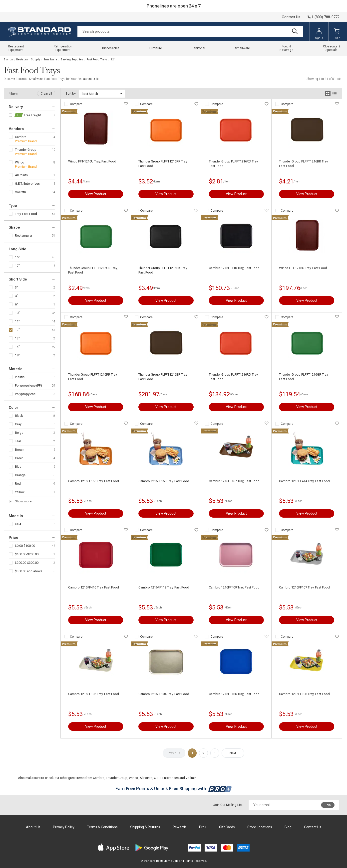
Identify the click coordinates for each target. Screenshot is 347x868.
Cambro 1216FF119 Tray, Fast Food (164, 587)
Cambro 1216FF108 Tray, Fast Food (304, 694)
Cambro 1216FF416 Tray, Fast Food (94, 587)
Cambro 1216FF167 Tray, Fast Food (234, 481)
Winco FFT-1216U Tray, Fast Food (92, 161)
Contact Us (291, 17)
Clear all (46, 94)
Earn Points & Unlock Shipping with (173, 789)
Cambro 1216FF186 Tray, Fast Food (234, 694)
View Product (96, 194)
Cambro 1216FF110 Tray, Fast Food (234, 268)
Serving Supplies (72, 60)
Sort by (71, 93)
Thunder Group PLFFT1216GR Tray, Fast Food (93, 270)
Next (233, 753)
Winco (20, 162)
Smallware (50, 60)
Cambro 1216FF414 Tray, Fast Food (304, 481)
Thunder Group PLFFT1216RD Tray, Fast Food (234, 164)
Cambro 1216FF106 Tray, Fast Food (94, 694)
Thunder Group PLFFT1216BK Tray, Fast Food (163, 270)
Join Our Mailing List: (228, 805)
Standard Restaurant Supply (22, 60)
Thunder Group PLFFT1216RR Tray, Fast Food (163, 164)
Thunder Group (26, 150)
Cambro (21, 137)
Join (328, 805)
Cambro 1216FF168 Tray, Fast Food (164, 481)
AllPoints (21, 175)
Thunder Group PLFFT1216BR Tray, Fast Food (304, 164)
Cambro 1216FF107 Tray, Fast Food (304, 587)
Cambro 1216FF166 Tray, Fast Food (94, 481)
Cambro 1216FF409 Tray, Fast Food (234, 587)
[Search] (190, 31)
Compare (76, 104)
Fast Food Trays (97, 60)
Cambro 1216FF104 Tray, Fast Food (164, 694)
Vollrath (20, 192)
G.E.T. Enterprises (27, 184)
